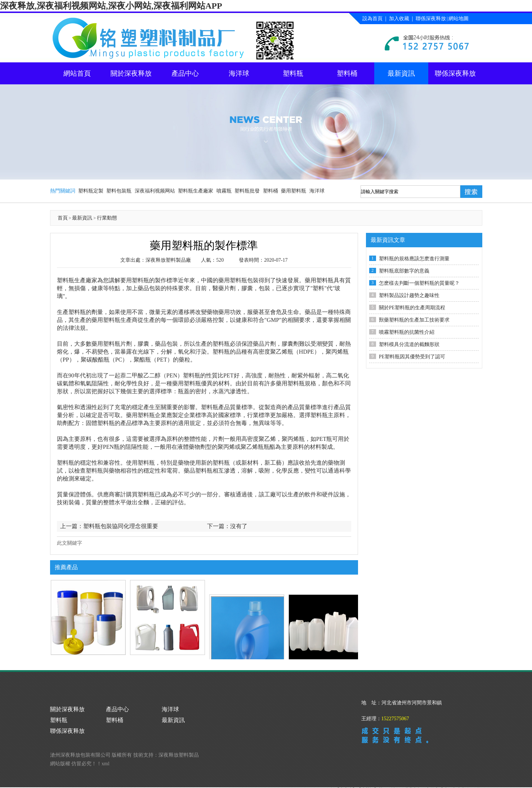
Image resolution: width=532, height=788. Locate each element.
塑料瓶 (293, 73)
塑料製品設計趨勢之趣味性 (409, 295)
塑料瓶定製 (91, 191)
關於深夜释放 (131, 73)
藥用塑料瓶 (294, 191)
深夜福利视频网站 (155, 191)
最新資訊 (401, 73)
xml (106, 753)
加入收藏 (399, 19)
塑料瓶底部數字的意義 (404, 271)
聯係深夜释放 (431, 19)
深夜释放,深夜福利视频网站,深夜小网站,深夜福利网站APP (111, 6)
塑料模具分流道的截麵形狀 (409, 344)
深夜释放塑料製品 (179, 744)
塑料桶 (347, 73)
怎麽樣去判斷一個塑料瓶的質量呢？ (419, 283)
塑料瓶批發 (247, 191)
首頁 (63, 218)
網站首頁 (77, 73)
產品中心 (185, 73)
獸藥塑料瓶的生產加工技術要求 (414, 320)
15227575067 (395, 719)
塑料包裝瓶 (119, 191)
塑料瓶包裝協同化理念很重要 (121, 526)
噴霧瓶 (224, 191)
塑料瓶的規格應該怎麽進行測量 (414, 259)
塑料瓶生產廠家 (196, 191)
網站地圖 (459, 19)
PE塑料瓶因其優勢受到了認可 (412, 357)
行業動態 (107, 218)
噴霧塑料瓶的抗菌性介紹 (407, 332)
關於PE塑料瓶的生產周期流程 (412, 308)
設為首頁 (372, 19)
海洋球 (239, 73)
